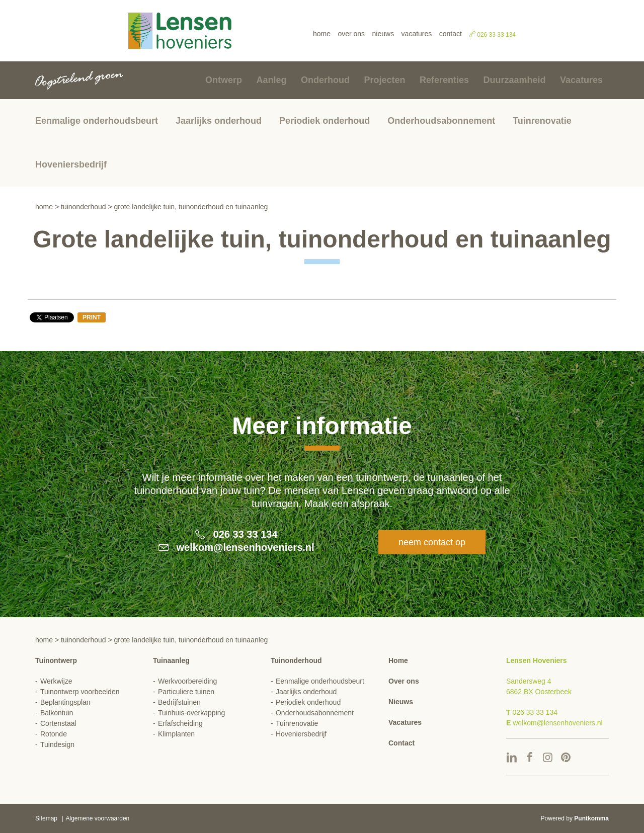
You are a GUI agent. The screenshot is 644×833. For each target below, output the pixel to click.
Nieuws (383, 34)
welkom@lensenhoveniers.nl (246, 547)
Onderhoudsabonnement (441, 121)
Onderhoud (325, 80)
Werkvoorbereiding (187, 681)
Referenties (444, 80)
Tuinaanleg (171, 660)
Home (322, 34)
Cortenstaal (58, 723)
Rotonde (54, 734)
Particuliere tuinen (186, 692)
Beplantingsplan (65, 702)
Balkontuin (57, 713)
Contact (451, 34)
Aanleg (272, 80)
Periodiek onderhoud (325, 121)
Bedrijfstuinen (179, 702)
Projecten (384, 80)
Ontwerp (224, 80)
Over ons (351, 34)
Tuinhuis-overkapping (191, 713)
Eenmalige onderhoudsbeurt (97, 121)
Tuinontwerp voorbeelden (80, 692)
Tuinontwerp (56, 660)
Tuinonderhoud (84, 207)
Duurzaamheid (514, 80)
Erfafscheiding (180, 723)
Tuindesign (57, 744)
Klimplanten (176, 734)
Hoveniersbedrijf (71, 164)
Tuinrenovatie (542, 121)
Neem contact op (432, 542)
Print (92, 317)
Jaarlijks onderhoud (219, 121)
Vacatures (417, 34)
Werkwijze (56, 681)
